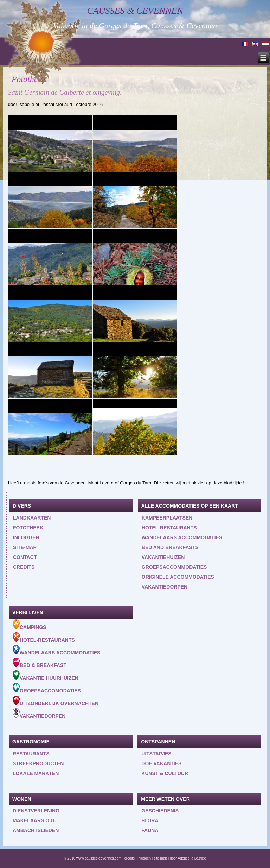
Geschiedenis (160, 811)
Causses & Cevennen (135, 11)
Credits (24, 567)
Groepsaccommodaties (174, 567)
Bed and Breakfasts (170, 547)
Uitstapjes (156, 754)
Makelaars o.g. (34, 820)
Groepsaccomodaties (47, 688)
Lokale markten (36, 773)
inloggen (26, 537)
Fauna (150, 830)
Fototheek (28, 528)
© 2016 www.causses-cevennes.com (93, 858)
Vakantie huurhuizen (46, 675)
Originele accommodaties (178, 577)
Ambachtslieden (36, 830)
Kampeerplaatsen (167, 518)
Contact (25, 557)
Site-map (25, 547)
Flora (150, 820)
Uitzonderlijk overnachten (56, 701)
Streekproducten (38, 763)
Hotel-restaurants (169, 528)
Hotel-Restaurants (44, 637)
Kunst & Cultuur (165, 773)
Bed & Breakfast (40, 663)
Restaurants (31, 754)
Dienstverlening (36, 811)
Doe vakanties (161, 763)
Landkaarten (32, 518)
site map (160, 858)
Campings (29, 625)
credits (130, 858)
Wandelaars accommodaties (182, 537)
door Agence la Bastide (188, 858)
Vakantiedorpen (165, 587)
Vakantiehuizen (163, 557)
